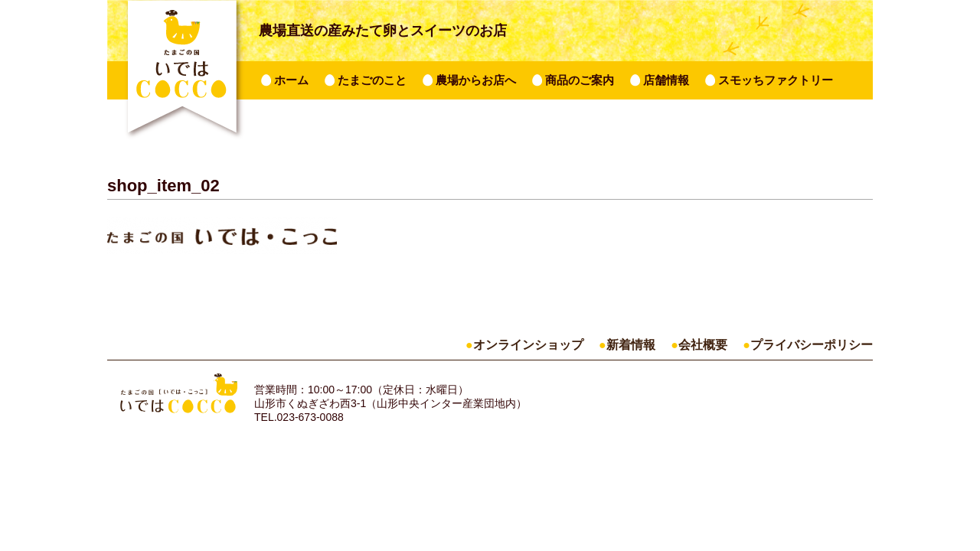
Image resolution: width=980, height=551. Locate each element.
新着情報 (631, 345)
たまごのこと (372, 80)
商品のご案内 (580, 80)
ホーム (291, 80)
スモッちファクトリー (776, 80)
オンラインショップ (528, 345)
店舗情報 (666, 80)
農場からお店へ (476, 80)
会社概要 (703, 345)
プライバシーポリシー (812, 345)
